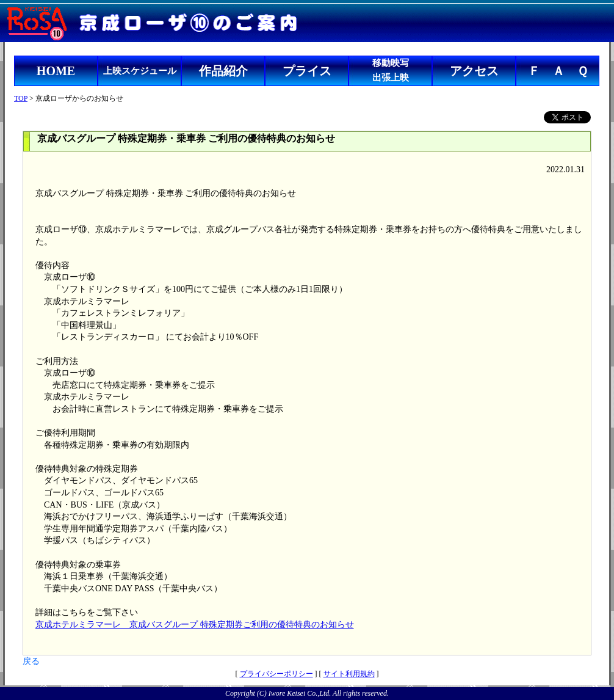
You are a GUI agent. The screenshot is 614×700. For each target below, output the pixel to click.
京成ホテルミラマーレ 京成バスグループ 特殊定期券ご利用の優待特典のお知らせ (195, 625)
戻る (31, 661)
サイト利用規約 (349, 674)
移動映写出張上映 (391, 70)
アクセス (474, 71)
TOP (21, 98)
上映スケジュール (140, 71)
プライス (307, 71)
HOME (56, 71)
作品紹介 (223, 71)
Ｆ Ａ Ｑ (558, 71)
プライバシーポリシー (276, 674)
